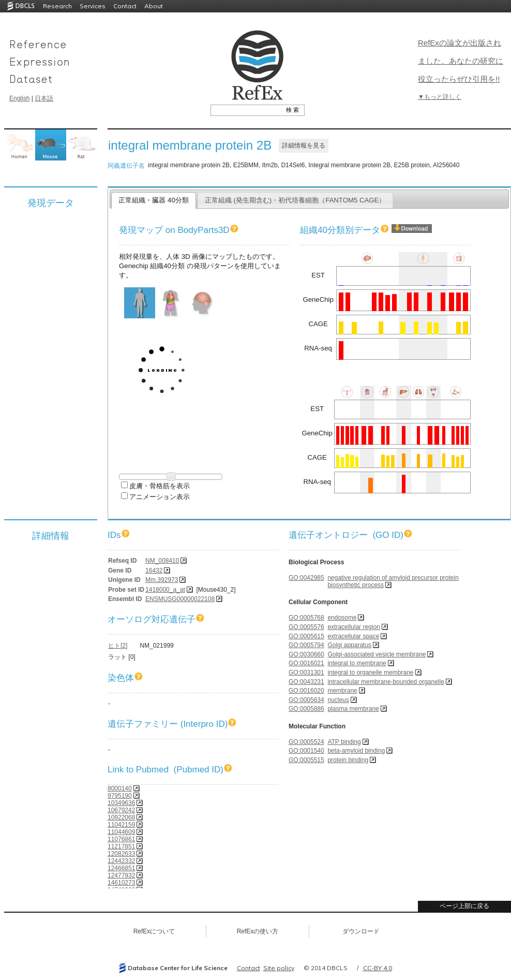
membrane (342, 691)
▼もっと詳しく (440, 97)
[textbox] (246, 110)
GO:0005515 (306, 760)
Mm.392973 (162, 580)
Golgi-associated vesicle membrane (377, 654)
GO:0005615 (306, 636)
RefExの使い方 (258, 931)
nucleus (338, 700)
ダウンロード (361, 931)
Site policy (279, 968)
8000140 (120, 788)
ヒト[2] (118, 646)
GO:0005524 (306, 742)
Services (93, 6)
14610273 (121, 883)
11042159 (121, 825)
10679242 (121, 810)
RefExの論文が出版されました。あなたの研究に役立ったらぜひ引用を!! (461, 61)
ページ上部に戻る (464, 906)
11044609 (121, 832)
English (19, 98)
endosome (342, 618)
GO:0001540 (306, 751)
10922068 (121, 817)
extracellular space (353, 636)
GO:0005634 (306, 700)
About (154, 6)
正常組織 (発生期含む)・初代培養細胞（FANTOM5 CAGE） (295, 200)
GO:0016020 (306, 691)
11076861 (121, 839)
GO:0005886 (306, 709)
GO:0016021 (306, 663)
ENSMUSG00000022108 (180, 599)
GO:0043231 (306, 682)
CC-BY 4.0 (378, 968)
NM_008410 (162, 561)
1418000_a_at (165, 590)
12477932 (121, 875)
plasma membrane (353, 709)
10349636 (121, 803)
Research (57, 6)
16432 (154, 571)
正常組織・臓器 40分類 (153, 200)
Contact (125, 6)
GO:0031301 (306, 672)
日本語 (44, 98)
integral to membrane (357, 663)
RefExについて (154, 931)
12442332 (121, 861)
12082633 (121, 854)
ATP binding (344, 742)
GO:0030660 (306, 654)
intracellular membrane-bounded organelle (386, 682)
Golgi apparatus (349, 645)
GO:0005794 (306, 645)
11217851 (121, 846)
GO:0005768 (306, 618)
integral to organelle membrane (370, 672)
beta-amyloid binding (356, 751)
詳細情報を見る (304, 145)
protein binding (348, 760)
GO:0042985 (306, 578)
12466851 (121, 868)
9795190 (120, 796)
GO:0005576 (306, 627)
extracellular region (354, 627)
